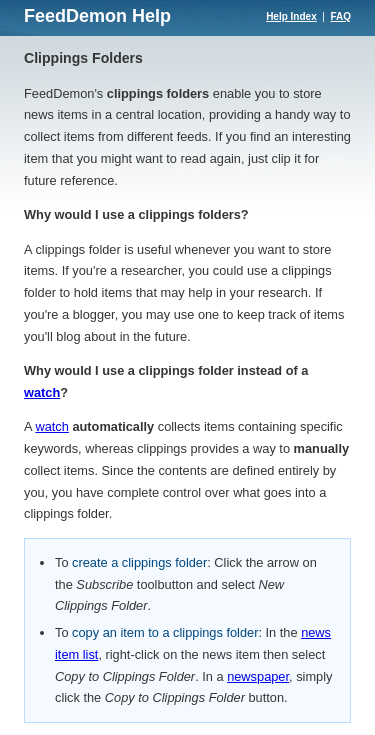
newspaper (258, 676)
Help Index (291, 16)
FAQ (340, 16)
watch (42, 392)
